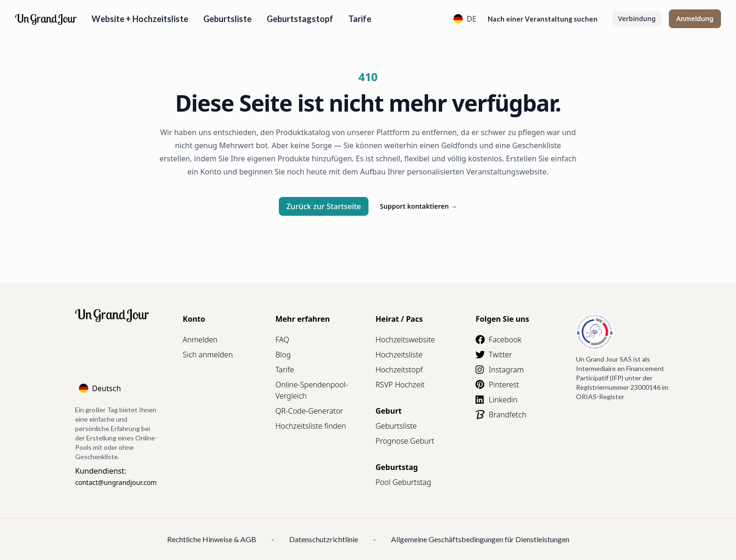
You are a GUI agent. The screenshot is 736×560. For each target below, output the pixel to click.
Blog (283, 355)
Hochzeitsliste (399, 355)
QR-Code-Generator (310, 411)
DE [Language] (465, 19)
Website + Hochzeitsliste (140, 19)
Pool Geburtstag (403, 482)
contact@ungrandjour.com (116, 482)
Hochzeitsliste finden (311, 426)
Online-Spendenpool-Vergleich (312, 390)
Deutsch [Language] (100, 388)
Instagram (499, 370)
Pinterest (497, 385)
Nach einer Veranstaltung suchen (543, 19)
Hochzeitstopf (399, 370)
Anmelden (200, 340)
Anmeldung (695, 19)
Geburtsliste (227, 19)
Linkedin (496, 400)
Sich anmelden (208, 355)
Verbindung (637, 19)
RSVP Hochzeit (400, 385)
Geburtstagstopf (300, 19)
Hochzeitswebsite (405, 340)
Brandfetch (501, 415)
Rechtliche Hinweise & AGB (212, 539)
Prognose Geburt (405, 441)
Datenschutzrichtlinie (324, 539)
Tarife (360, 19)
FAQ (282, 340)
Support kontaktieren (418, 206)
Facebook (498, 340)
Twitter (494, 355)
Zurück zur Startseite (324, 206)
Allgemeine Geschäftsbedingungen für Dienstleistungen (480, 539)
